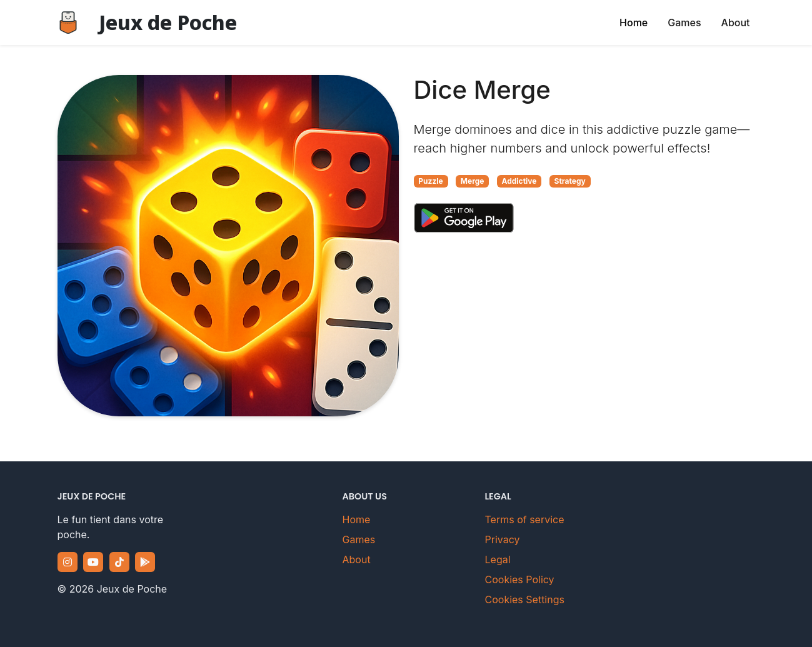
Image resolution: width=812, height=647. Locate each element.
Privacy (503, 539)
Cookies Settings (525, 599)
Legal (498, 559)
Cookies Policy (520, 579)
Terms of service (525, 519)
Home (634, 23)
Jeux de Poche (168, 22)
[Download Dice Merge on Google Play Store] (464, 218)
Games (684, 23)
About (736, 23)
